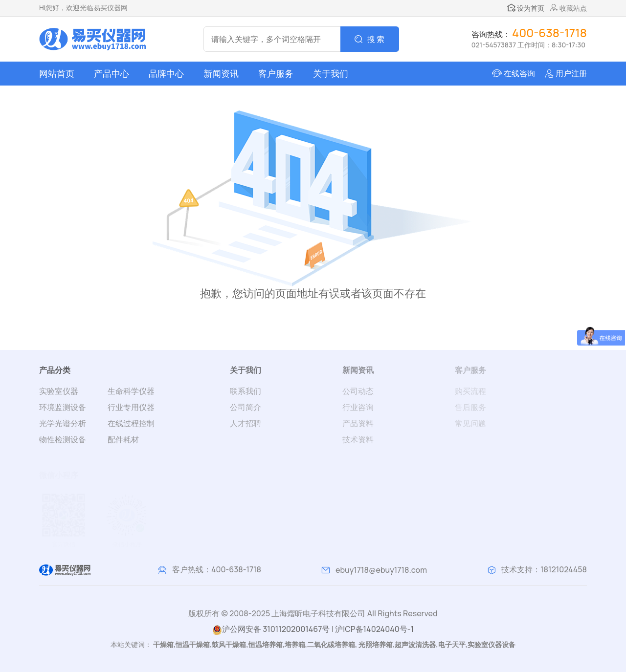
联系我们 (246, 391)
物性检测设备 (63, 439)
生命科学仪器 (131, 391)
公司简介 (246, 407)
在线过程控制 (131, 423)
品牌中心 (166, 73)
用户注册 (571, 73)
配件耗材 (123, 439)
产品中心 (112, 73)
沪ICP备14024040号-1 (374, 629)
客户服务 (276, 73)
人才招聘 (246, 423)
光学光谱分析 (63, 423)
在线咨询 (519, 73)
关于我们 (331, 73)
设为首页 (526, 8)
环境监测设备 (63, 407)
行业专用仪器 (131, 407)
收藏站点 (569, 8)
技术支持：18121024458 (544, 569)
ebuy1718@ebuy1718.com (381, 570)
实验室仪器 (59, 391)
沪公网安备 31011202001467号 (271, 629)
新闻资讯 (221, 73)
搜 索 (376, 39)
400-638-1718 (236, 569)
